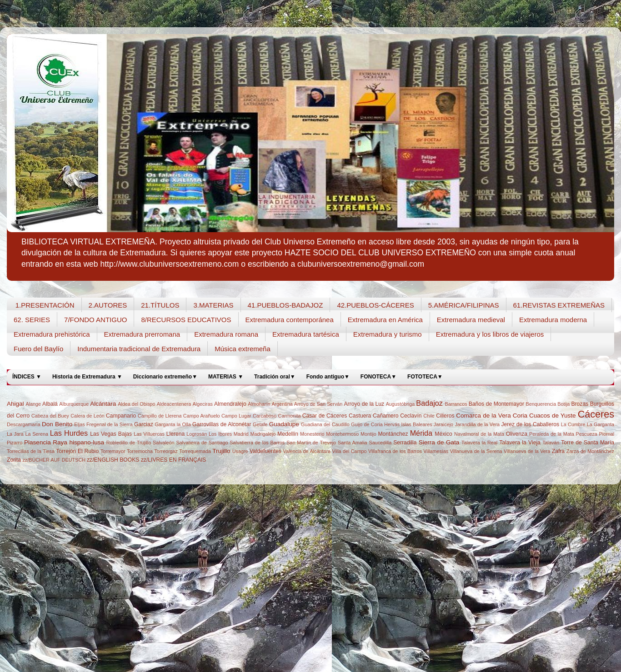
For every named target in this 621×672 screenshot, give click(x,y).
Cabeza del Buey (50, 416)
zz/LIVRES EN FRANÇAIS (174, 460)
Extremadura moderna (553, 320)
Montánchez (393, 434)
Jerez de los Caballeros (530, 424)
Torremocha (140, 451)
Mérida (421, 433)
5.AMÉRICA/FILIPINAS (464, 305)
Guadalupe (284, 424)
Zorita (14, 460)
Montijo (368, 434)
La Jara (15, 434)
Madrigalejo (263, 434)
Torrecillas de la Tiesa (31, 451)
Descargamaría (24, 424)
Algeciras (202, 404)
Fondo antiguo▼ (328, 377)
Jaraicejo (443, 424)
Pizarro (15, 443)
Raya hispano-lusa (78, 442)
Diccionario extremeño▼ (165, 377)
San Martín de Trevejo (311, 443)
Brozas (580, 404)
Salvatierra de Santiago (202, 443)
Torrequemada (195, 451)
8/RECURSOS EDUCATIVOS (186, 320)
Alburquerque (74, 404)
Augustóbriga (401, 404)
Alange (33, 404)
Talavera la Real (479, 443)
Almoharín (259, 404)
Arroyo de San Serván (318, 404)
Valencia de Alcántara (307, 451)
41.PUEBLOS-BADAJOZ (285, 305)
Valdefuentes (265, 451)
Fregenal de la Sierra (110, 424)
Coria (520, 416)
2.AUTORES (108, 305)
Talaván (551, 443)
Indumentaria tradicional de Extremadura (139, 349)
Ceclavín (411, 416)
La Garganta (601, 424)
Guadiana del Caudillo (325, 424)
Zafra (558, 451)
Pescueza (586, 434)
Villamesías (436, 451)
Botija (563, 404)
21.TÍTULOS (160, 305)
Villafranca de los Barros (395, 451)
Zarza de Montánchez (590, 451)
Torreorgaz (166, 451)
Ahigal (15, 404)
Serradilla (405, 443)
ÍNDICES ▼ (27, 377)
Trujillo (221, 451)
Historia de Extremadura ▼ (87, 377)
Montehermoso (342, 434)
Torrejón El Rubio (77, 451)
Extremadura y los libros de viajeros (490, 334)
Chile (429, 416)
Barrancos (456, 404)
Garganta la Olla (173, 424)
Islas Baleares (416, 424)
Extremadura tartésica (306, 334)
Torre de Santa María (588, 443)
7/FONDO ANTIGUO (95, 320)
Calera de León (87, 416)
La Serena (37, 434)
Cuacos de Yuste (552, 416)
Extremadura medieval (471, 320)
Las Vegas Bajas (111, 434)
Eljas (79, 424)
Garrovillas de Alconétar (222, 424)
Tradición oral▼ (275, 377)
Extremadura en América (385, 320)
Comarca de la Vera (483, 416)
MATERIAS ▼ (226, 377)
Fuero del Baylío (38, 349)
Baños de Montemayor (496, 404)
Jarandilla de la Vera (477, 424)
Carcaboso (265, 416)
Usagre (240, 451)
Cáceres (596, 414)
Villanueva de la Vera (527, 451)
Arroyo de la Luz (364, 404)
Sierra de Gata (439, 442)
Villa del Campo (349, 451)
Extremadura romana (226, 334)
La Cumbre (573, 424)
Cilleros (445, 416)
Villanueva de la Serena (476, 451)
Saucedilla (380, 443)
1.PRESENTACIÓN (45, 305)
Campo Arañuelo (202, 416)
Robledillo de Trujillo (129, 443)
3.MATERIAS (213, 305)
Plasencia (38, 442)
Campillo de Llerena (160, 416)
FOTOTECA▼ (425, 377)
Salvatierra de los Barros (257, 443)
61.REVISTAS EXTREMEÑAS (559, 305)
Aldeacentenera (174, 404)
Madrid (241, 434)
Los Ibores (220, 434)
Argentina (282, 404)
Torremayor (113, 451)
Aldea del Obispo (136, 404)
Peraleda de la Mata (552, 434)
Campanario (121, 416)
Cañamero (386, 416)
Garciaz (144, 424)
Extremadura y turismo (388, 334)
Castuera (360, 416)
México (443, 434)
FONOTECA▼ (378, 377)
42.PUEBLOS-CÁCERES (375, 305)
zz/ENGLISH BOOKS (113, 460)
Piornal (607, 434)
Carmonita (290, 416)
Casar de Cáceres (325, 416)
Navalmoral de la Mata (479, 434)
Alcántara (103, 404)
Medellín (288, 434)
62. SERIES (32, 320)
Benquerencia (541, 404)
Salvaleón (163, 443)
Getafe (260, 424)
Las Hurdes (69, 433)
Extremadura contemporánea (290, 320)
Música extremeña (243, 349)
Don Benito (57, 424)
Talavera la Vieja (520, 443)
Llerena (176, 434)
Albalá (50, 404)
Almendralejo (230, 404)
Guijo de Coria (367, 424)
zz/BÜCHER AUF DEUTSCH (54, 460)
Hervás (392, 424)
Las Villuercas (149, 434)
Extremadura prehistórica (52, 334)
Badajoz (429, 403)
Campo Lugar (236, 416)
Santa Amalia (353, 443)
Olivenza (517, 434)
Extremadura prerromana (142, 334)
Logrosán (197, 434)
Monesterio (312, 434)
